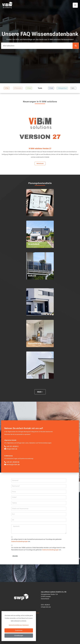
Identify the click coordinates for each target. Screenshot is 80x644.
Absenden (15, 556)
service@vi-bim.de (12, 464)
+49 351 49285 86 (12, 462)
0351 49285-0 (45, 605)
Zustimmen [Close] (19, 630)
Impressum (25, 625)
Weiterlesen (40, 163)
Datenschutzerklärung (15, 625)
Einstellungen (19, 636)
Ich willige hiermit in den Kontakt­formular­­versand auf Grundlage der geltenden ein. (36, 540)
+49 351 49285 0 (11, 446)
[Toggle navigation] (75, 5)
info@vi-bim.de (11, 449)
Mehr (40, 392)
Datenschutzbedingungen (20, 541)
